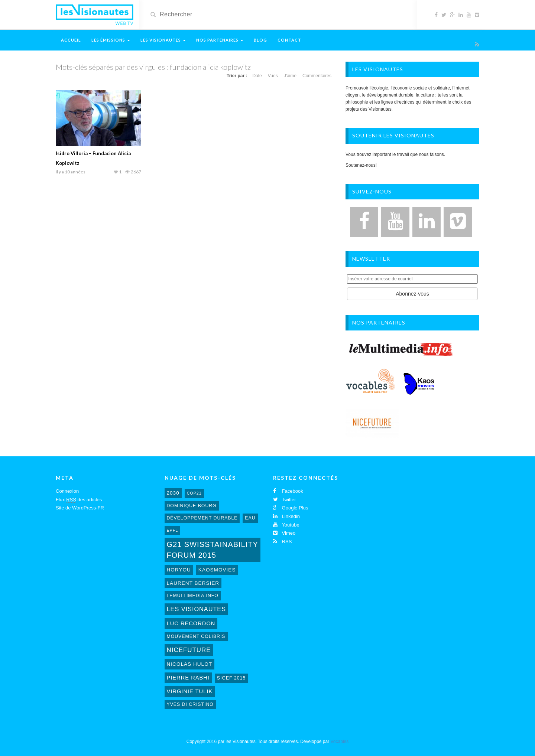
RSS (282, 542)
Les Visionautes (163, 40)
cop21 (194, 493)
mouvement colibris (196, 636)
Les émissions (111, 40)
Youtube (286, 525)
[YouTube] (395, 222)
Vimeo (284, 533)
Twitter (285, 500)
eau (250, 518)
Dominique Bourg (192, 506)
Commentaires (317, 76)
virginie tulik (190, 691)
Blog (260, 40)
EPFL (173, 530)
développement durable (202, 518)
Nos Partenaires (220, 40)
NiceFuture (189, 650)
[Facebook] (364, 222)
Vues (273, 76)
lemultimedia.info (193, 596)
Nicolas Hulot (190, 664)
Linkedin (286, 516)
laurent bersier (193, 583)
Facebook (288, 491)
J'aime (290, 76)
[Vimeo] (458, 222)
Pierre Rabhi (188, 678)
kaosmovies (217, 570)
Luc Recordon (191, 623)
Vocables (340, 742)
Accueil (71, 40)
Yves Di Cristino (190, 704)
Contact (289, 40)
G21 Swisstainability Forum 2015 (213, 550)
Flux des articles (79, 500)
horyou (179, 570)
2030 (173, 493)
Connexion (67, 491)
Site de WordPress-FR (80, 508)
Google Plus (291, 508)
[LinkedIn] (427, 222)
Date (257, 76)
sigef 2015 (231, 678)
